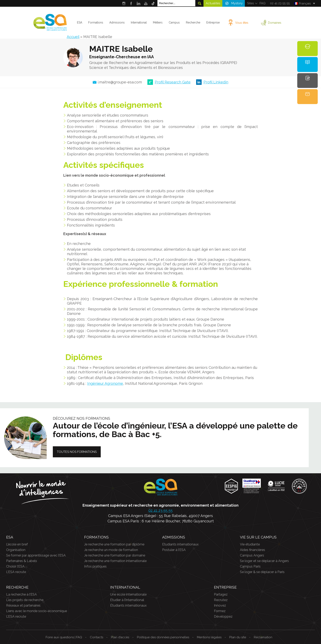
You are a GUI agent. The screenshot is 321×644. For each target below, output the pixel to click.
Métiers (158, 22)
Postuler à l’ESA (174, 550)
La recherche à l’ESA (21, 594)
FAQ (263, 3)
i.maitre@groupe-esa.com (120, 82)
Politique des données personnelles (163, 637)
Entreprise (213, 22)
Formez (220, 611)
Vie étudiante (250, 544)
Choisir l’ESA (15, 566)
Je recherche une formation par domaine (115, 555)
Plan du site (238, 637)
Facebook (131, 3)
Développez (223, 617)
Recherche (193, 22)
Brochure (307, 67)
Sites (250, 3)
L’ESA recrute (16, 572)
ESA (80, 22)
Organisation (16, 550)
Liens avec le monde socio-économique (37, 611)
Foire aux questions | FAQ (64, 637)
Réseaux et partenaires (23, 605)
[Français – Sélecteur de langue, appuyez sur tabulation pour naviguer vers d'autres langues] (305, 3)
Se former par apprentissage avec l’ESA (36, 555)
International (139, 22)
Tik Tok (153, 3)
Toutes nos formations (77, 452)
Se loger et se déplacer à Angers (264, 561)
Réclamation (263, 637)
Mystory (237, 3)
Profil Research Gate (173, 82)
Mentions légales (209, 637)
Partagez (221, 594)
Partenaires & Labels (22, 561)
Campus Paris (250, 566)
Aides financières (253, 550)
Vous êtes (242, 23)
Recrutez (221, 600)
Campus (174, 22)
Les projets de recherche (25, 600)
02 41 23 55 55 (280, 3)
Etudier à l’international (127, 600)
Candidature (308, 83)
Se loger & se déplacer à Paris (262, 572)
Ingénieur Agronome (105, 383)
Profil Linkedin (216, 82)
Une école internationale (128, 594)
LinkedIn (138, 3)
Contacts (97, 637)
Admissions (117, 22)
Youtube (146, 3)
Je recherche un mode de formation (111, 550)
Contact (307, 99)
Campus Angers (252, 555)
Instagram (124, 3)
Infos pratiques (95, 566)
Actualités (213, 3)
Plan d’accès (120, 637)
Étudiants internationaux (128, 605)
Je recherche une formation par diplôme (114, 544)
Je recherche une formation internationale (115, 561)
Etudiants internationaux (180, 544)
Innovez (220, 605)
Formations (96, 22)
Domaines (275, 23)
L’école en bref (17, 544)
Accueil (73, 37)
